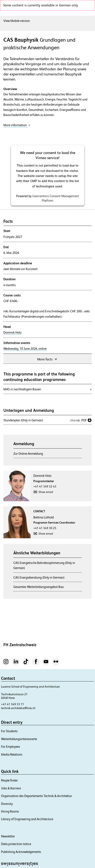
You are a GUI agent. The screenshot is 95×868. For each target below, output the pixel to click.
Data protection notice (16, 844)
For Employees (11, 747)
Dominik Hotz (12, 333)
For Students (9, 731)
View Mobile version (17, 21)
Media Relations (12, 754)
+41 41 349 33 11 (13, 704)
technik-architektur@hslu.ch (18, 708)
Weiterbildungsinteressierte (19, 739)
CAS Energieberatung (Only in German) (39, 577)
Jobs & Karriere (11, 788)
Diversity (7, 804)
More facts (47, 359)
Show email (46, 492)
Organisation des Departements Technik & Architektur (37, 796)
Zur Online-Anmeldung (28, 454)
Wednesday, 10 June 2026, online (25, 349)
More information (17, 125)
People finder (9, 780)
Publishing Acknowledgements (21, 852)
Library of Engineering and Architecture (27, 819)
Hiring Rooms (10, 811)
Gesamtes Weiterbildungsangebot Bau (39, 587)
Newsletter (8, 836)
